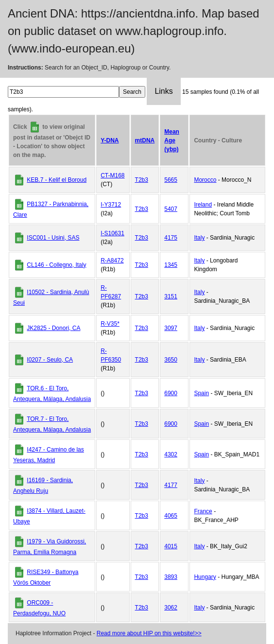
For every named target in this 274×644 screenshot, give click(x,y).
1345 (171, 265)
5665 (171, 180)
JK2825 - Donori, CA (53, 328)
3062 (171, 608)
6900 (171, 393)
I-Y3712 (111, 205)
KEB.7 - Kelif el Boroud (57, 180)
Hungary (205, 577)
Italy (199, 238)
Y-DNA (110, 140)
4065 (171, 516)
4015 (171, 546)
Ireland (203, 205)
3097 (171, 328)
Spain (201, 393)
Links (163, 91)
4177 (171, 485)
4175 (171, 238)
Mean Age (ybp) (172, 140)
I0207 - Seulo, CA (50, 360)
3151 (171, 296)
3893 (171, 577)
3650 (171, 360)
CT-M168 (112, 175)
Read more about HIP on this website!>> (149, 633)
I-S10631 (112, 233)
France (203, 511)
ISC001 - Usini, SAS (53, 238)
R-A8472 (112, 261)
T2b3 (142, 180)
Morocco (205, 180)
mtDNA (145, 140)
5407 (171, 209)
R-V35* (110, 324)
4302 (171, 454)
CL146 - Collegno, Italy (56, 265)
